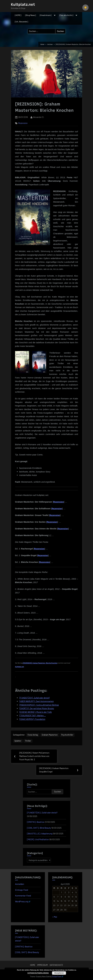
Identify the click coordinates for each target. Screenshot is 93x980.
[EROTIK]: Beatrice (36, 822)
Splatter (18, 741)
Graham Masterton (50, 735)
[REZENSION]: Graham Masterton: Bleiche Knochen (40, 663)
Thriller (28, 741)
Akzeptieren (59, 973)
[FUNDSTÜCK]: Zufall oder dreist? (42, 813)
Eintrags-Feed (22, 890)
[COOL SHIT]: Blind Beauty (39, 828)
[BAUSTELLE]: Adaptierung (40, 834)
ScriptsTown (58, 977)
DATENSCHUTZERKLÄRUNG (38, 973)
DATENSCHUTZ (56, 965)
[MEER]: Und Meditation (38, 839)
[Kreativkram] (46, 15)
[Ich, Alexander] (21, 22)
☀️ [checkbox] (85, 8)
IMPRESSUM (42, 965)
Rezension (23, 123)
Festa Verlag (33, 735)
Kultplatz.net (23, 4)
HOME (33, 965)
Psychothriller (67, 735)
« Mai (55, 917)
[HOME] (18, 15)
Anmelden (20, 884)
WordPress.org (23, 901)
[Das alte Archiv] (66, 15)
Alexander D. (39, 117)
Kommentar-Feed (23, 896)
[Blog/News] (30, 15)
